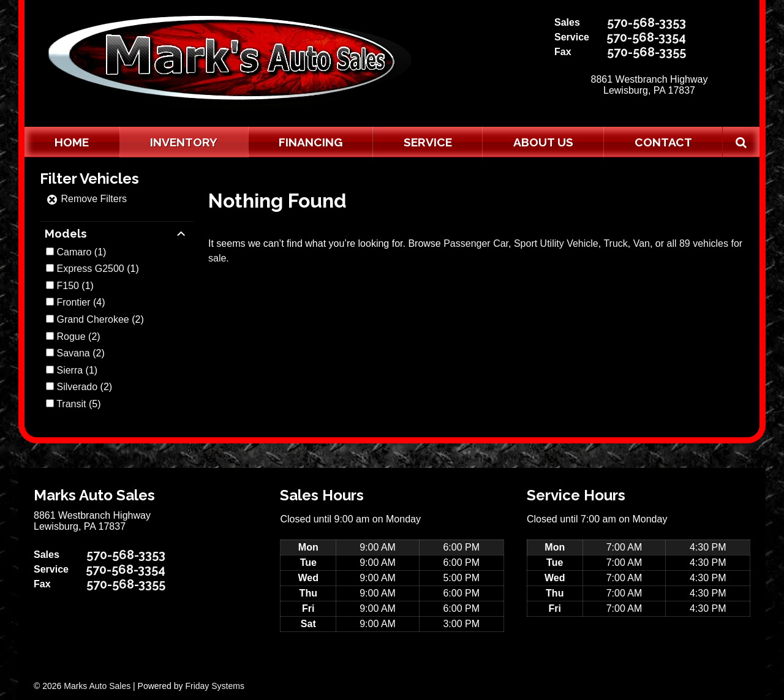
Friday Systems (214, 686)
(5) (78, 404)
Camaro (74, 252)
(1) (81, 252)
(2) (100, 319)
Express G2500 (90, 269)
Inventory (184, 142)
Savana (73, 353)
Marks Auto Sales (97, 686)
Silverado (77, 387)
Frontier (73, 302)
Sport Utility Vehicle (556, 243)
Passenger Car (476, 243)
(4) (81, 302)
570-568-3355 (646, 52)
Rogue (71, 337)
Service (428, 142)
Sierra (70, 370)
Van (642, 243)
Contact (663, 142)
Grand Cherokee (92, 319)
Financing (311, 142)
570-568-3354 (646, 37)
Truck (615, 243)
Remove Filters (86, 199)
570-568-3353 (646, 23)
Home (72, 142)
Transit (71, 404)
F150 (67, 286)
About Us (543, 142)
